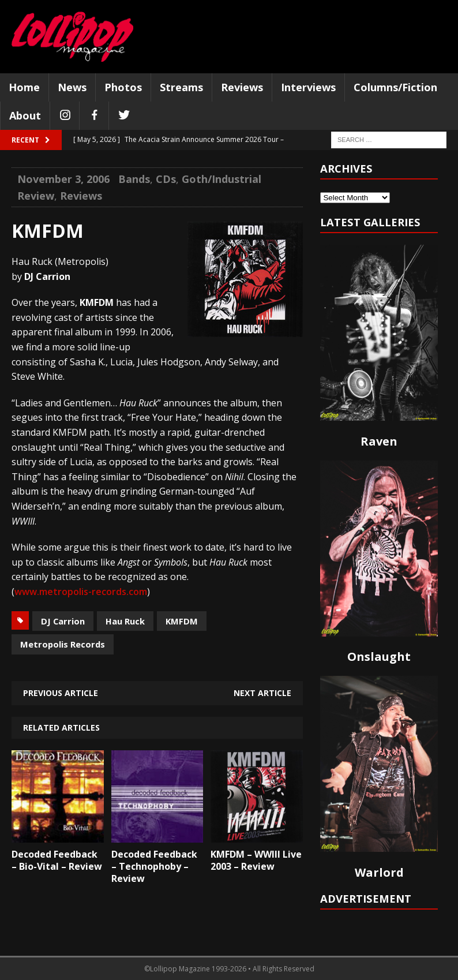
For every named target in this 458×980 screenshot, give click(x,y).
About (25, 115)
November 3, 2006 (63, 179)
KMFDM (182, 621)
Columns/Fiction (395, 87)
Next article (262, 693)
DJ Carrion (63, 621)
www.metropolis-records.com (81, 592)
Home (24, 87)
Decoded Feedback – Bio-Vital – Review (57, 860)
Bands (134, 179)
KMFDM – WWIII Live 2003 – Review (256, 860)
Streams (181, 87)
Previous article (61, 693)
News (72, 87)
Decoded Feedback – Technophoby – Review (154, 866)
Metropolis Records (63, 644)
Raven (379, 441)
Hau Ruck (125, 621)
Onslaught (379, 657)
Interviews (308, 87)
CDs (166, 179)
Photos (123, 87)
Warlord (379, 872)
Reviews (242, 87)
